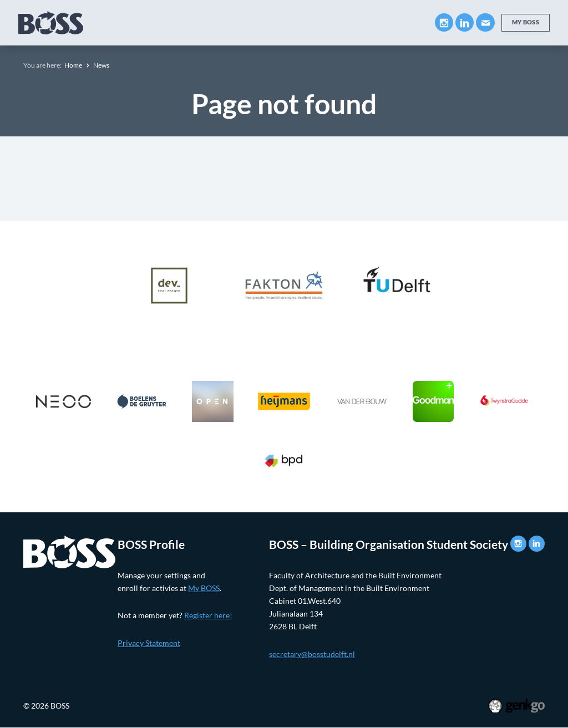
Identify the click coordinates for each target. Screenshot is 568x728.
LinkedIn (465, 22)
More (399, 22)
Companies (243, 23)
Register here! (208, 615)
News (101, 65)
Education (178, 23)
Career (301, 23)
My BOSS (526, 22)
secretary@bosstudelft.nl (312, 654)
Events (348, 23)
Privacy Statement (149, 643)
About (124, 23)
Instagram (444, 22)
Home (73, 65)
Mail (485, 22)
